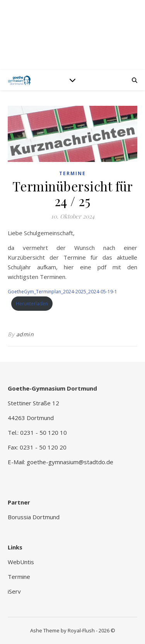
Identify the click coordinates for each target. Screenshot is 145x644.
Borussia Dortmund (34, 517)
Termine (72, 173)
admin (25, 334)
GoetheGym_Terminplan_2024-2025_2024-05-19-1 (62, 292)
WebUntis (21, 562)
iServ (14, 591)
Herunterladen (32, 304)
